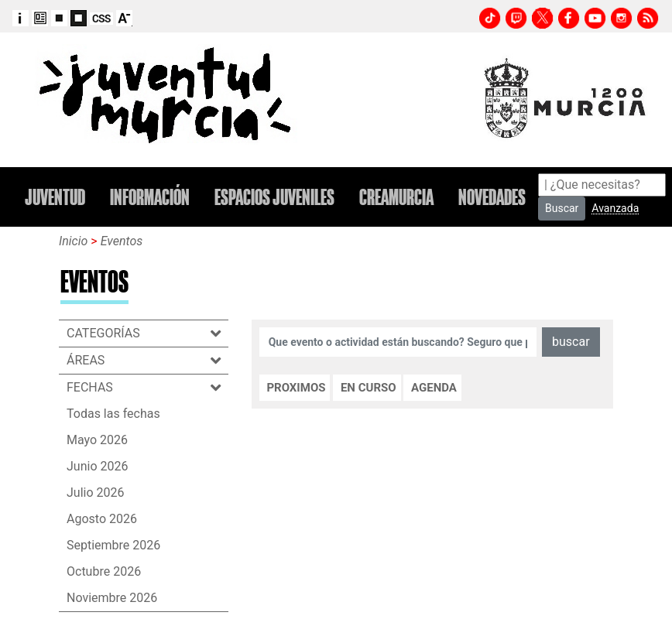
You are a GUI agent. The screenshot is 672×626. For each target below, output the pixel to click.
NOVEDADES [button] (492, 197)
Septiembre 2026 (113, 545)
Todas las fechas (113, 414)
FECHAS (98, 387)
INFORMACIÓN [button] (150, 197)
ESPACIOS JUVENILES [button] (274, 197)
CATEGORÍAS (111, 333)
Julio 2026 (96, 493)
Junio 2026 (97, 466)
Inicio (73, 241)
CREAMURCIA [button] (396, 197)
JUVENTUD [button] (55, 197)
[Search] (602, 185)
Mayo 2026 (97, 440)
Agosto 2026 (102, 519)
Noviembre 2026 (112, 598)
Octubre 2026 (104, 571)
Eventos (122, 241)
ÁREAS (93, 360)
